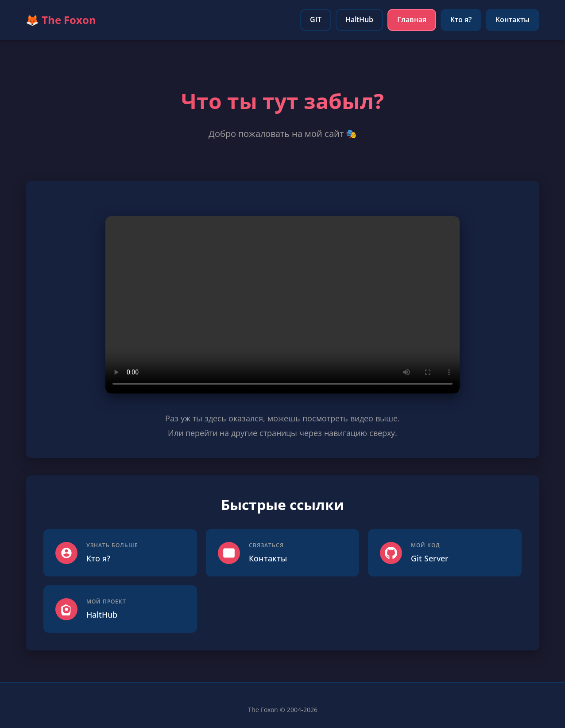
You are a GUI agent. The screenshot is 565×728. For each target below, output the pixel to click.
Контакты (513, 19)
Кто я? (461, 19)
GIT (316, 19)
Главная (412, 19)
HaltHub (359, 19)
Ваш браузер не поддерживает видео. (282, 305)
